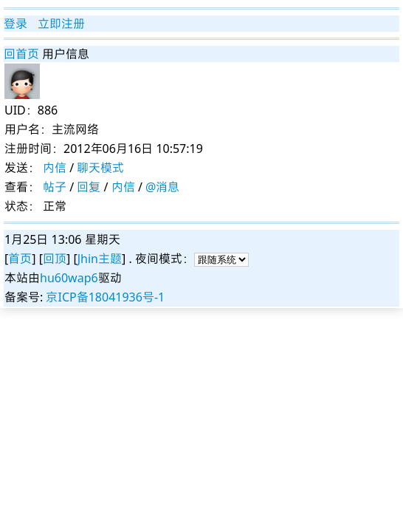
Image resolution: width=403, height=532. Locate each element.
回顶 (55, 259)
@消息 (162, 187)
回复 (89, 187)
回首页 (21, 54)
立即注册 (61, 24)
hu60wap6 (69, 278)
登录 (15, 24)
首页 (20, 259)
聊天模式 (100, 168)
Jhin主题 (100, 259)
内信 (55, 168)
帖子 (55, 187)
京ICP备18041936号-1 (105, 297)
